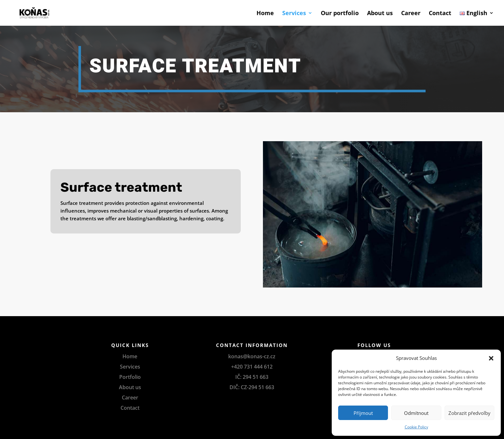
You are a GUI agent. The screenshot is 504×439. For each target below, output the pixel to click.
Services (294, 14)
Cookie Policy (416, 427)
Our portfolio (340, 14)
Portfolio (130, 377)
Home (265, 14)
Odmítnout (416, 413)
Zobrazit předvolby (469, 413)
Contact (440, 14)
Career (411, 14)
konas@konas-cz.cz (252, 356)
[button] (491, 358)
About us (380, 14)
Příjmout (363, 413)
